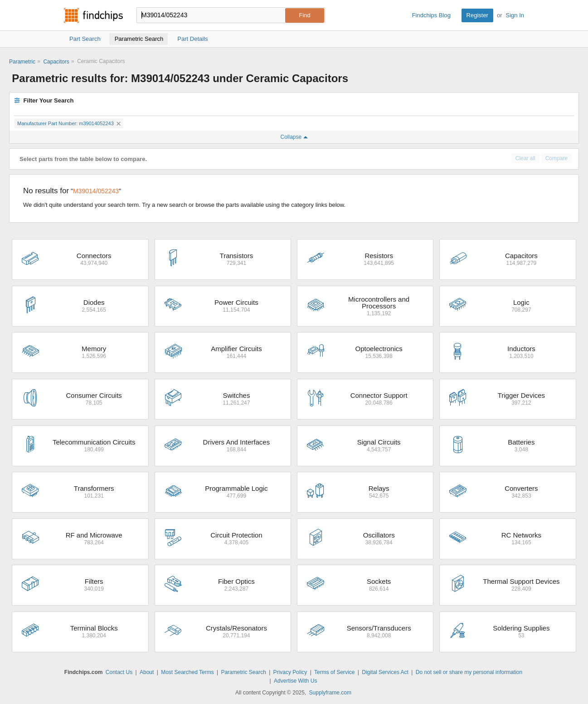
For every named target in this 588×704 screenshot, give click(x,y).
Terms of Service (334, 672)
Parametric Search (243, 672)
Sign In (515, 15)
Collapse (294, 137)
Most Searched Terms (187, 672)
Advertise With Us (295, 681)
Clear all (525, 158)
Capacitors (56, 62)
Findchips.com (93, 15)
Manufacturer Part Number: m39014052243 (69, 123)
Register (477, 15)
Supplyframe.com (330, 693)
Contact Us (119, 672)
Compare (556, 158)
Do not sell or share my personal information (469, 672)
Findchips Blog (431, 15)
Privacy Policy (290, 672)
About (147, 672)
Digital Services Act (385, 672)
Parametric (22, 62)
